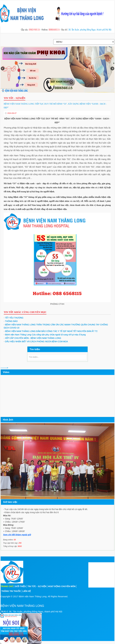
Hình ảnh (8, 420)
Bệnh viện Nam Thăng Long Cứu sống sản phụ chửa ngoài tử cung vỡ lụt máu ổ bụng (45, 335)
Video (6, 372)
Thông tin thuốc (11, 591)
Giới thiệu (20, 586)
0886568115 (54, 29)
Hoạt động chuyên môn (62, 586)
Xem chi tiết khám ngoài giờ (17, 535)
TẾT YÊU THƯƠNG (14, 318)
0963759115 (34, 29)
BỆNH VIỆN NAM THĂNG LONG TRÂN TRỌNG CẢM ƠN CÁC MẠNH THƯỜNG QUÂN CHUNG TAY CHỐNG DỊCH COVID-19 (56, 326)
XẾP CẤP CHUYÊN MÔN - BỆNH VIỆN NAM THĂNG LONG (32, 338)
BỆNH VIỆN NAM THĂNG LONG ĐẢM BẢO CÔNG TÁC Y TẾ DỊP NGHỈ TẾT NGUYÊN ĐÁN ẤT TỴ (51, 331)
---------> (4, 368)
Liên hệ (27, 591)
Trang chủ (7, 586)
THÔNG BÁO (11, 321)
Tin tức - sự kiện (37, 586)
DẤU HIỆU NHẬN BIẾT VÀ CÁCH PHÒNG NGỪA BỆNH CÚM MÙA (36, 341)
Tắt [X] (3, 611)
